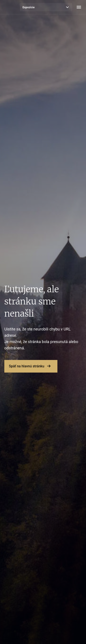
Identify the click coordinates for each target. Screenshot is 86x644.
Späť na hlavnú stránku (27, 366)
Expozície (29, 7)
